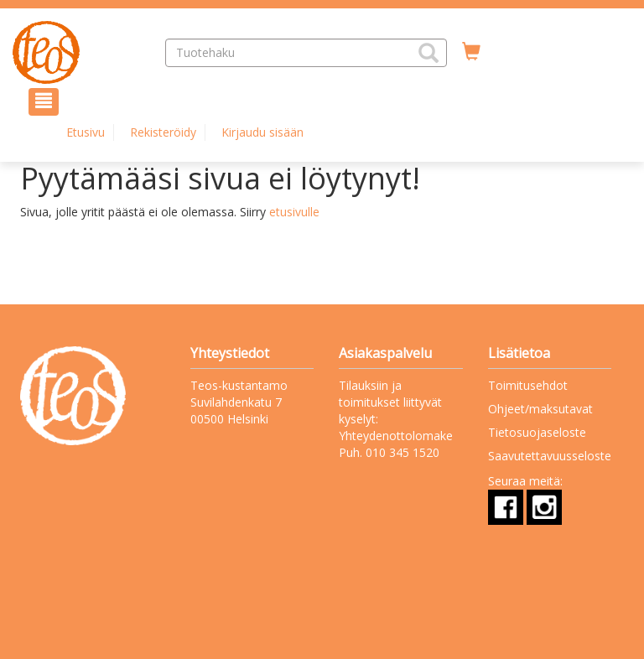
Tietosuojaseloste (537, 432)
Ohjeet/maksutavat (540, 409)
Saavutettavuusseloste (550, 456)
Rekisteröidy (163, 132)
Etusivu (86, 132)
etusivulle (294, 212)
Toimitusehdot (528, 385)
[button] (428, 53)
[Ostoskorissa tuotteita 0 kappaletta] (471, 52)
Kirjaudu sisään (262, 132)
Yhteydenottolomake (396, 436)
